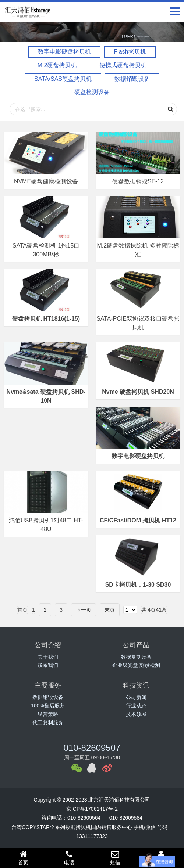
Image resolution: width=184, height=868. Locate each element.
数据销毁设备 (132, 79)
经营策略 (48, 714)
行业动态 (136, 706)
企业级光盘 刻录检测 (136, 665)
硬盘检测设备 (92, 92)
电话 (69, 858)
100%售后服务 (48, 706)
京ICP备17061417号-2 (92, 809)
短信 (115, 858)
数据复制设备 (136, 657)
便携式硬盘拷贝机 (123, 65)
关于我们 (48, 657)
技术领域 (136, 714)
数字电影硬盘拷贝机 (64, 52)
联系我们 (48, 665)
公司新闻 (136, 697)
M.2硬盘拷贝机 (57, 65)
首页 (23, 858)
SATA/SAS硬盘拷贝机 (63, 79)
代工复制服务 (48, 723)
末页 (110, 610)
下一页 (84, 610)
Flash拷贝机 (130, 52)
